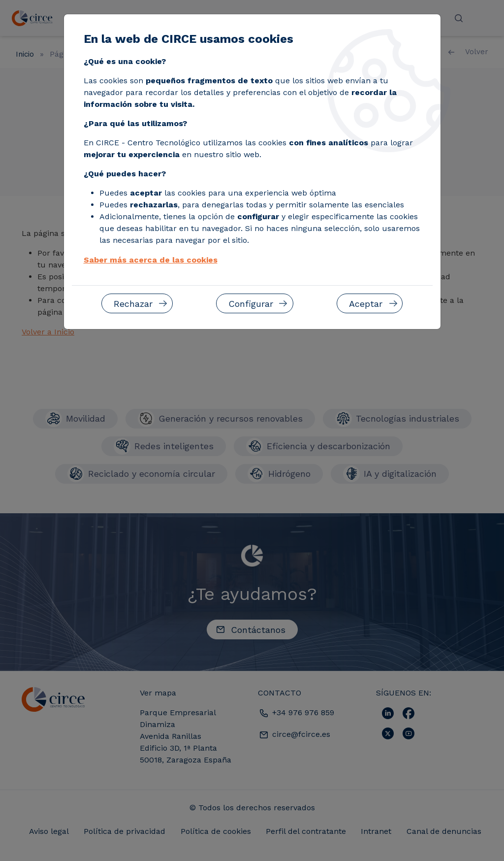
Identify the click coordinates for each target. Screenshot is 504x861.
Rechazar (133, 304)
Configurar (251, 304)
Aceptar (366, 304)
